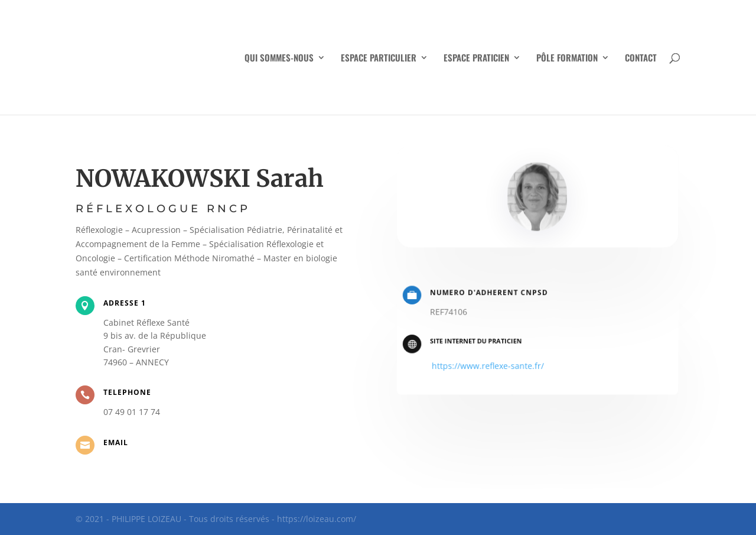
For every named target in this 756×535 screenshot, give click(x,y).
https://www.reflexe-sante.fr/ (490, 364)
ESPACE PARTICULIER (379, 59)
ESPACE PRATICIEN (476, 59)
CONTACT (641, 59)
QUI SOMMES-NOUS (279, 59)
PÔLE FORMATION (567, 59)
